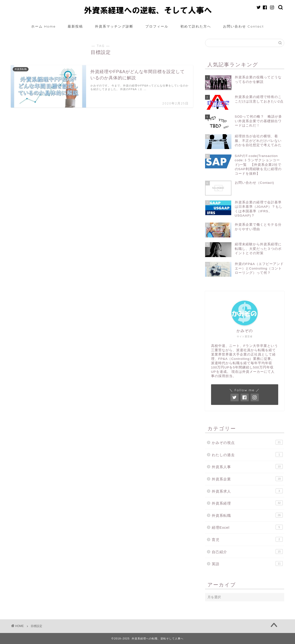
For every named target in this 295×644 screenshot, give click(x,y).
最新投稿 (75, 26)
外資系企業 (247, 479)
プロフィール (157, 26)
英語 (247, 563)
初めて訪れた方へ (196, 26)
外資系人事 (247, 466)
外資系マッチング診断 (114, 26)
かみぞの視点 (247, 442)
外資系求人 (247, 491)
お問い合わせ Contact (243, 26)
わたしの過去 (247, 454)
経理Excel (247, 527)
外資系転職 (247, 515)
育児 (247, 539)
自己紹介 (247, 552)
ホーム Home (43, 26)
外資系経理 (247, 503)
